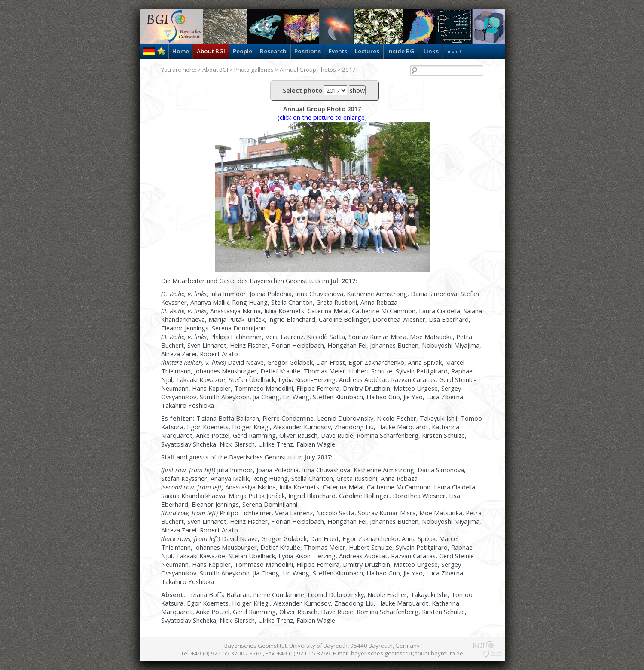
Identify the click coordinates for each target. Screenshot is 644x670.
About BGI (211, 51)
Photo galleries (254, 70)
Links (431, 51)
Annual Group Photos (308, 70)
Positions (308, 51)
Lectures (367, 51)
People (243, 51)
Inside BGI (401, 51)
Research (273, 51)
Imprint (454, 51)
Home (181, 51)
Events (338, 51)
